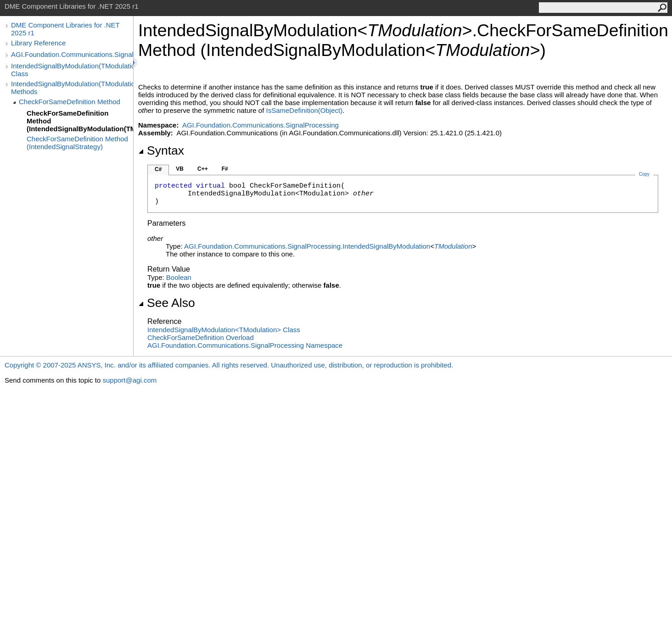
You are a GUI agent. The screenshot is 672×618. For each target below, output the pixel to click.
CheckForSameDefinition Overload (201, 337)
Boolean (179, 277)
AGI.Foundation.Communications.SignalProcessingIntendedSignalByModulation (307, 246)
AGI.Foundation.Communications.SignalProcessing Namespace (245, 345)
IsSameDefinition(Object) (304, 110)
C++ (203, 169)
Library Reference (38, 43)
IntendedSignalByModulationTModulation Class (224, 330)
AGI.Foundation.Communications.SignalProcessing (72, 54)
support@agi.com (129, 380)
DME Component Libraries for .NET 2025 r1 (65, 29)
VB (180, 169)
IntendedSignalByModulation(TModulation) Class (72, 70)
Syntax (161, 150)
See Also (167, 303)
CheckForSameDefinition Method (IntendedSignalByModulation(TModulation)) (80, 121)
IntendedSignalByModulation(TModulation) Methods (72, 88)
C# (158, 169)
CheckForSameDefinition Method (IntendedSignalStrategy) (77, 143)
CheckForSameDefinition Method (70, 102)
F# (225, 169)
